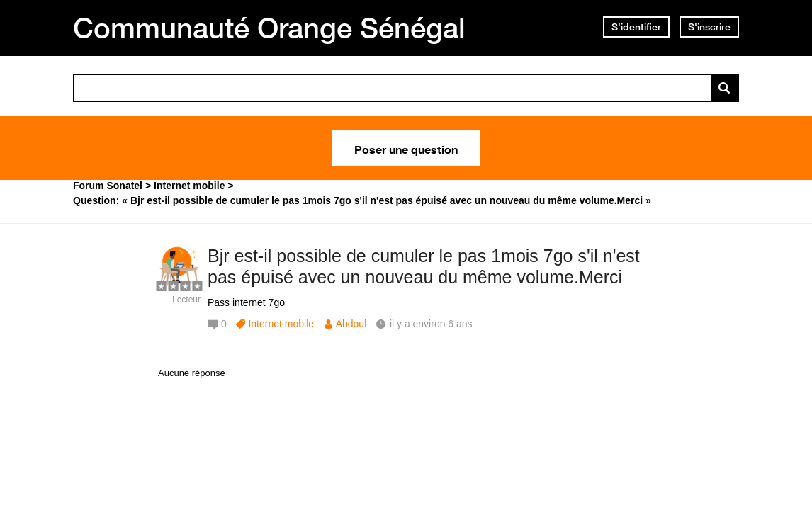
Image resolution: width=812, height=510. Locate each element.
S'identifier (636, 27)
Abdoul (351, 324)
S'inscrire (709, 27)
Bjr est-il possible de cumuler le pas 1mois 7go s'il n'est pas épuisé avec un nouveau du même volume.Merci (424, 267)
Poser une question (406, 148)
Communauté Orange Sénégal (269, 28)
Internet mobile (281, 324)
